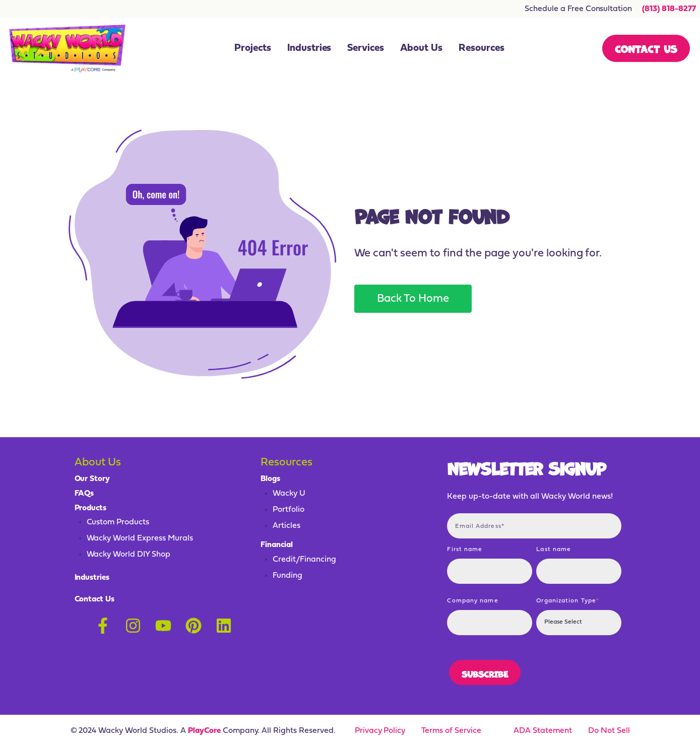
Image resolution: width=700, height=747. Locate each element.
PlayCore (204, 731)
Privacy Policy (380, 731)
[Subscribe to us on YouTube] (163, 626)
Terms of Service (451, 731)
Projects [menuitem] (253, 48)
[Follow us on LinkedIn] (224, 626)
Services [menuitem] (366, 48)
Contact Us (646, 48)
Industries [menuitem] (309, 48)
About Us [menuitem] (421, 48)
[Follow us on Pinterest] (194, 626)
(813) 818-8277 (669, 9)
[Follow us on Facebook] (103, 626)
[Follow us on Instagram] (133, 626)
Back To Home (413, 299)
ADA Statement (543, 731)
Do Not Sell (609, 731)
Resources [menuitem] (482, 48)
